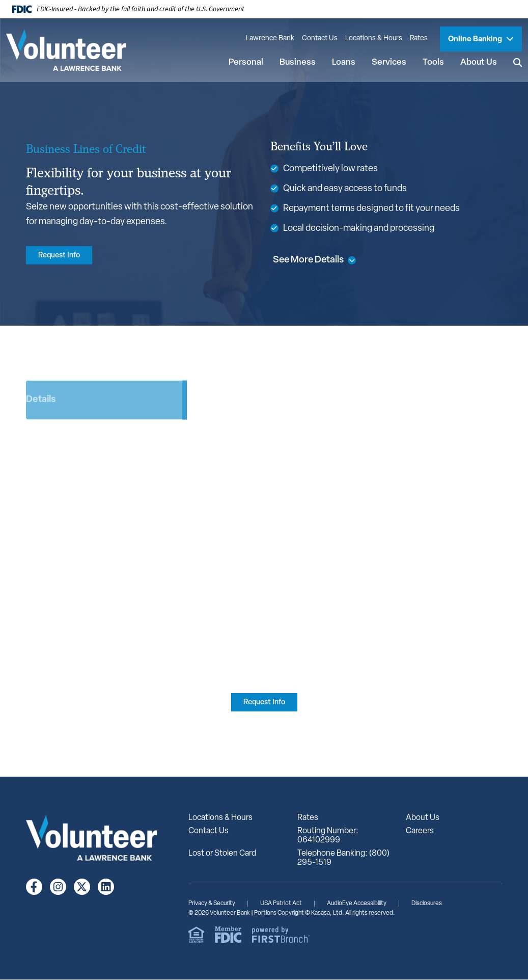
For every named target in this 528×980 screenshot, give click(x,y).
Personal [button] (245, 62)
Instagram (58, 887)
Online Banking (476, 39)
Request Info (61, 256)
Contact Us (320, 38)
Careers (420, 832)
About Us (423, 818)
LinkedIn (106, 887)
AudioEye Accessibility (357, 904)
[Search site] (517, 63)
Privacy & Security (212, 904)
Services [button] (388, 62)
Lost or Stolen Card (222, 854)
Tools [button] (433, 62)
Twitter (82, 887)
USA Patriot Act (281, 904)
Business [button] (297, 62)
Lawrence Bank (270, 38)
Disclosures (427, 904)
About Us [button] (478, 62)
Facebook (34, 887)
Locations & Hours (374, 38)
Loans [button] (343, 62)
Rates (419, 38)
